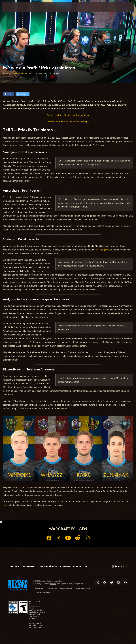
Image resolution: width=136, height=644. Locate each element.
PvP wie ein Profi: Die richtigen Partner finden (68, 115)
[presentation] (10, 7)
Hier (5, 505)
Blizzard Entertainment (18, 74)
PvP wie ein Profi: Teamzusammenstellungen (68, 122)
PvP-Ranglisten (102, 250)
